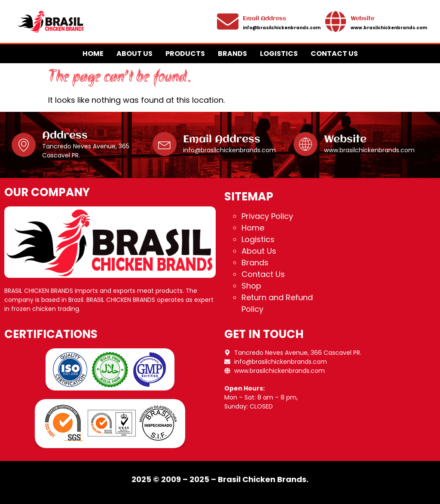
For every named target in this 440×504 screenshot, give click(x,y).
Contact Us (334, 54)
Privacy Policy (267, 216)
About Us (134, 54)
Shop (251, 286)
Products (185, 54)
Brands (232, 54)
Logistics (279, 54)
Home (93, 54)
